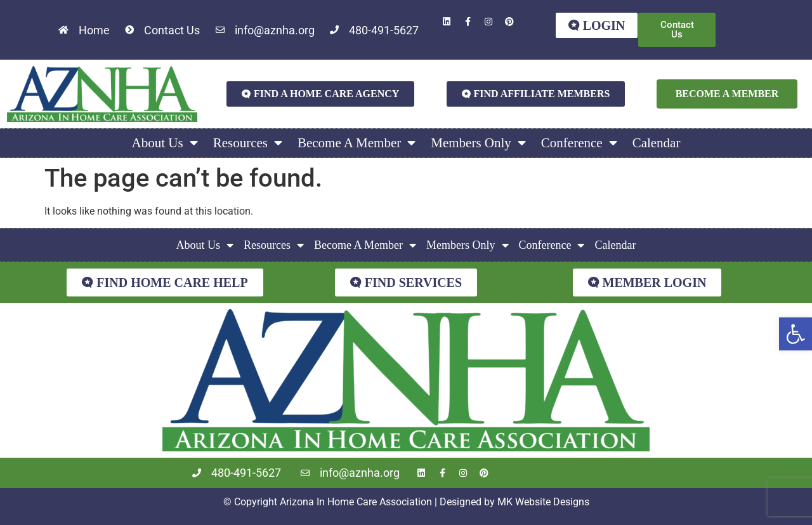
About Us (165, 143)
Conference (579, 143)
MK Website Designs (543, 502)
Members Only (478, 143)
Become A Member (357, 143)
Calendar (657, 143)
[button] (796, 334)
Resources (248, 143)
